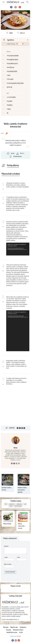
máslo (12, 79)
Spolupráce (23, 627)
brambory (10, 105)
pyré (25, 504)
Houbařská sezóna (12, 632)
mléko (14, 97)
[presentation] (15, 578)
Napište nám (14, 627)
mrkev (9, 109)
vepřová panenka (14, 56)
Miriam (15, 448)
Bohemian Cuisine (18, 630)
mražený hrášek (13, 71)
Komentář (12, 428)
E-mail (18, 557)
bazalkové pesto (14, 63)
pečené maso (12, 504)
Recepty (9, 630)
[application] (18, 249)
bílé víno (12, 67)
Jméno (6, 557)
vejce (9, 75)
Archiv (21, 632)
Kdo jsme (6, 627)
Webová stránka (8, 564)
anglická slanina (14, 60)
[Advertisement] (15, 407)
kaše (6, 504)
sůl (11, 87)
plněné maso (19, 504)
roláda (11, 506)
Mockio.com (13, 636)
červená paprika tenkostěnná (16, 83)
